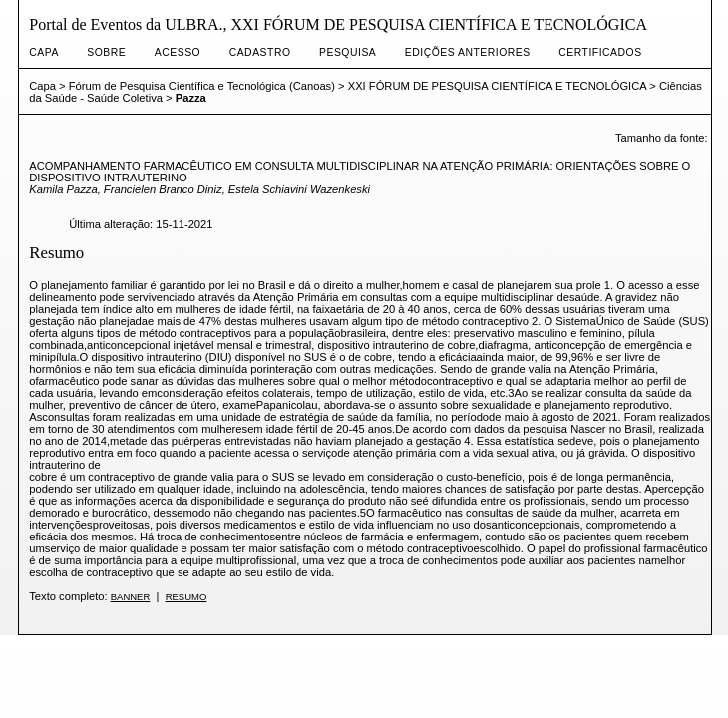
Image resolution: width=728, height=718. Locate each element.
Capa (44, 52)
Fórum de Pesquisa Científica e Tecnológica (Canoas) (202, 86)
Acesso (178, 52)
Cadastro (260, 52)
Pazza (191, 98)
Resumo (186, 597)
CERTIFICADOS (600, 52)
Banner (131, 597)
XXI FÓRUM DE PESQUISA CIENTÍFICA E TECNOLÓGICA (497, 86)
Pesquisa (348, 52)
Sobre (106, 52)
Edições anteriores (468, 52)
